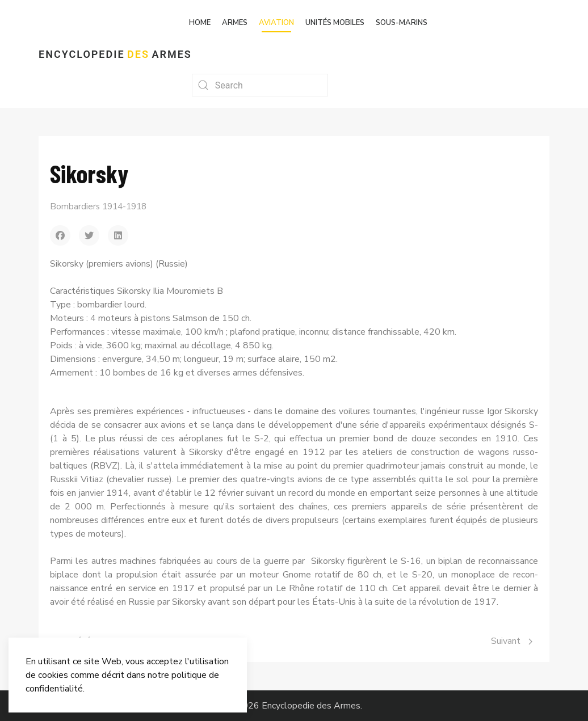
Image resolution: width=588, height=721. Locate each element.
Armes (235, 23)
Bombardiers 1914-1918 (98, 206)
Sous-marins (402, 23)
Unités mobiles (335, 23)
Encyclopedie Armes (115, 54)
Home (200, 23)
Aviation (276, 23)
